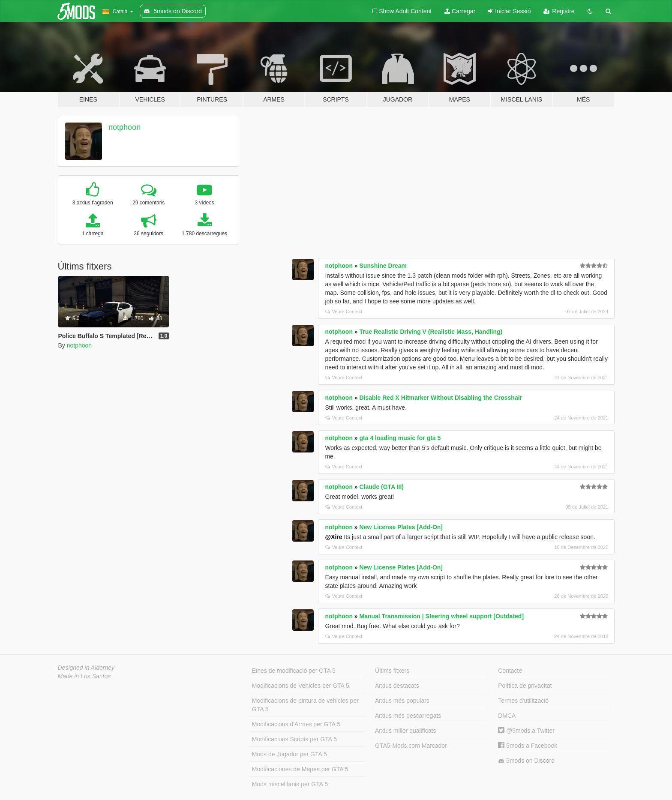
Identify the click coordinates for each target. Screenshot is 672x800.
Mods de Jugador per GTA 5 (289, 754)
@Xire (333, 537)
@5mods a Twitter (526, 731)
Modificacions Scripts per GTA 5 (294, 739)
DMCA (507, 716)
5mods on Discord (526, 761)
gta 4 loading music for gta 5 (400, 438)
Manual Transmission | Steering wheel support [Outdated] (442, 616)
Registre (559, 11)
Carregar (460, 11)
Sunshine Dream (383, 266)
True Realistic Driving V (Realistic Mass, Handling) (431, 332)
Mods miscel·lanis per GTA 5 (290, 784)
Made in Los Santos (84, 676)
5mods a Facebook (528, 746)
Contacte (510, 671)
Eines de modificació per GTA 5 (294, 671)
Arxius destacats (397, 686)
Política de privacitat (525, 686)
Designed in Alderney (86, 668)
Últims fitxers (392, 671)
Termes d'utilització (523, 701)
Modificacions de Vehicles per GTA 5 (301, 686)
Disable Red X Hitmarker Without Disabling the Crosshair (441, 398)
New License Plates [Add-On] (401, 527)
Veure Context (344, 312)
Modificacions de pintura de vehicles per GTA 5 (305, 705)
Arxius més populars (402, 701)
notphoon (124, 127)
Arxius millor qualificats (405, 731)
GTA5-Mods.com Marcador (411, 746)
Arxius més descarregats (408, 716)
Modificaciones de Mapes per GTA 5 (300, 769)
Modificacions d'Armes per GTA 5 (296, 724)
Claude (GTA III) (382, 487)
